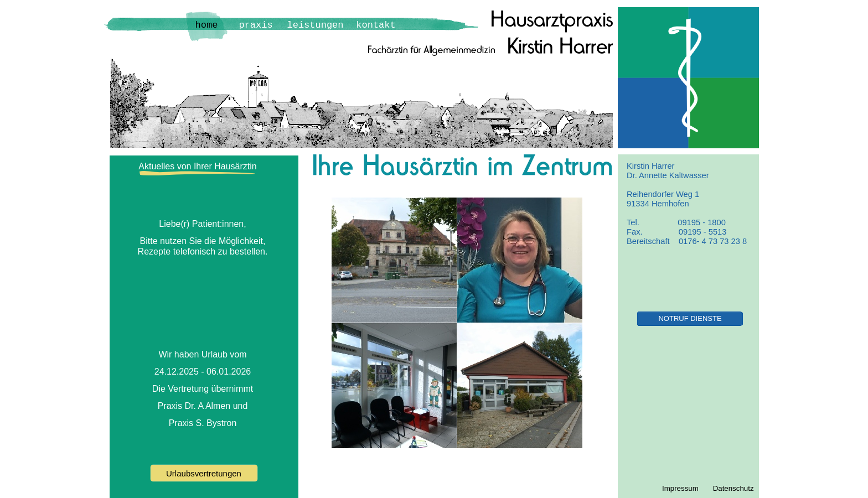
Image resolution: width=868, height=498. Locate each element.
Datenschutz (733, 488)
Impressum (680, 488)
